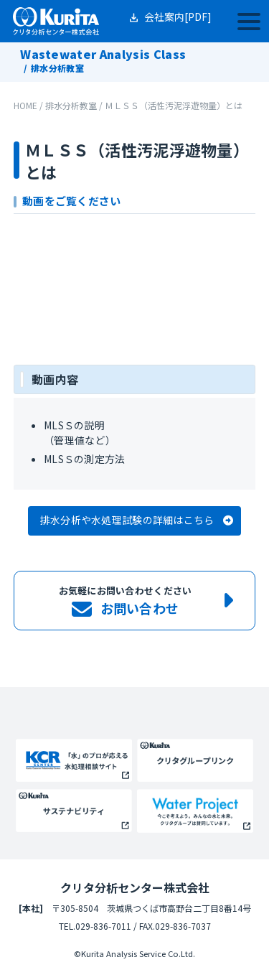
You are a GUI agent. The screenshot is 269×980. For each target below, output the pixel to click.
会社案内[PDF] (178, 17)
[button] (134, 521)
